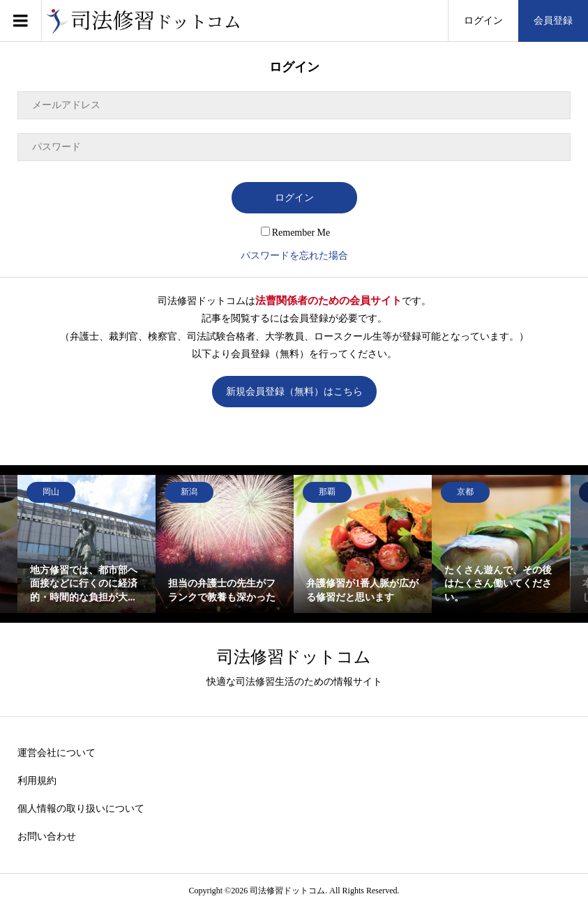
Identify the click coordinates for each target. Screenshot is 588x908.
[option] (86, 544)
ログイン (483, 21)
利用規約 (37, 781)
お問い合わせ (47, 837)
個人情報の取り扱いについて (81, 809)
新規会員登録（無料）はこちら (294, 392)
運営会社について (56, 753)
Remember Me (296, 233)
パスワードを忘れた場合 (294, 256)
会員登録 (553, 21)
